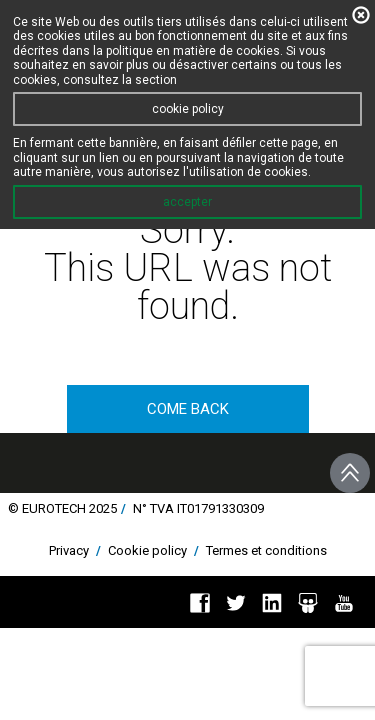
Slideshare (308, 603)
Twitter (236, 603)
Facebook (200, 603)
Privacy (69, 550)
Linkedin (272, 603)
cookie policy (188, 109)
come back (188, 409)
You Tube (344, 603)
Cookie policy (147, 550)
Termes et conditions (266, 550)
